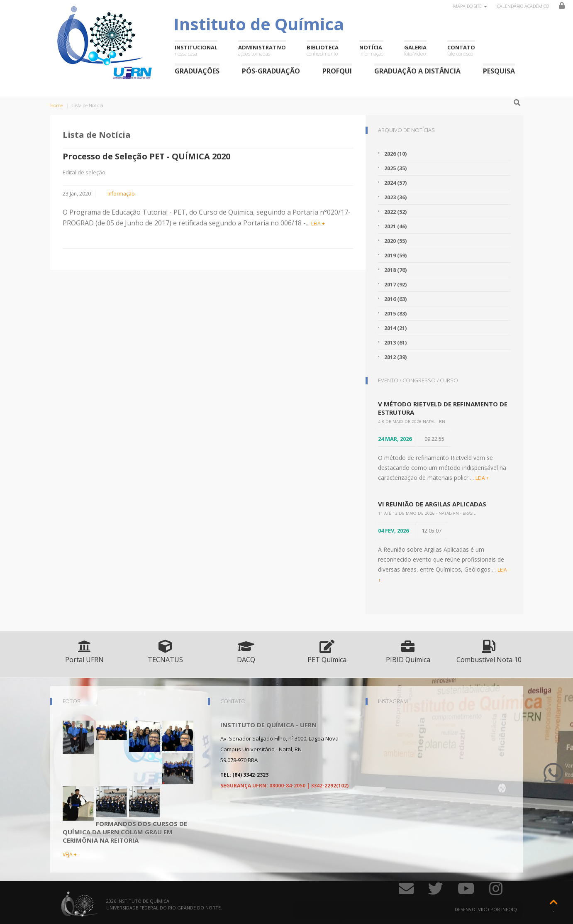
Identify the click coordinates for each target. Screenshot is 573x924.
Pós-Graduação (271, 71)
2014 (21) (395, 328)
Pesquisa (499, 71)
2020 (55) (395, 241)
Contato (461, 50)
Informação (121, 194)
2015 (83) (395, 313)
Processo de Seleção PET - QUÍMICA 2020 (146, 156)
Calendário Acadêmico (523, 6)
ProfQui (337, 71)
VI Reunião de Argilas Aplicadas (432, 504)
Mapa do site (470, 6)
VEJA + (70, 854)
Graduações (197, 71)
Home (56, 105)
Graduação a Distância (417, 71)
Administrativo (262, 50)
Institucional (196, 50)
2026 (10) (395, 154)
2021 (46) (395, 226)
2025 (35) (395, 168)
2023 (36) (395, 197)
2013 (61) (395, 342)
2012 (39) (395, 357)
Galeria (415, 50)
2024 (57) (395, 183)
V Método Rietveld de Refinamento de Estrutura (443, 408)
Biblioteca (323, 50)
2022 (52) (395, 212)
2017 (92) (395, 284)
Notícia (371, 50)
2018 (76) (395, 270)
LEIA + (318, 224)
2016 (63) (395, 299)
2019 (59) (395, 255)
